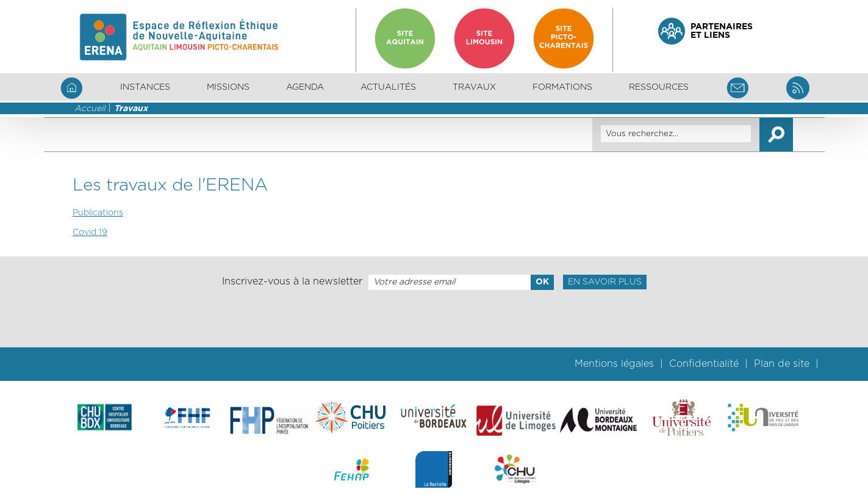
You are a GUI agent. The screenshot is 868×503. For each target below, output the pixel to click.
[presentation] (434, 319)
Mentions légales (614, 364)
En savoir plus (605, 282)
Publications (98, 213)
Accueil (90, 109)
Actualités (388, 87)
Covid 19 (90, 233)
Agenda (305, 87)
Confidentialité (704, 364)
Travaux (131, 109)
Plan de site (782, 364)
